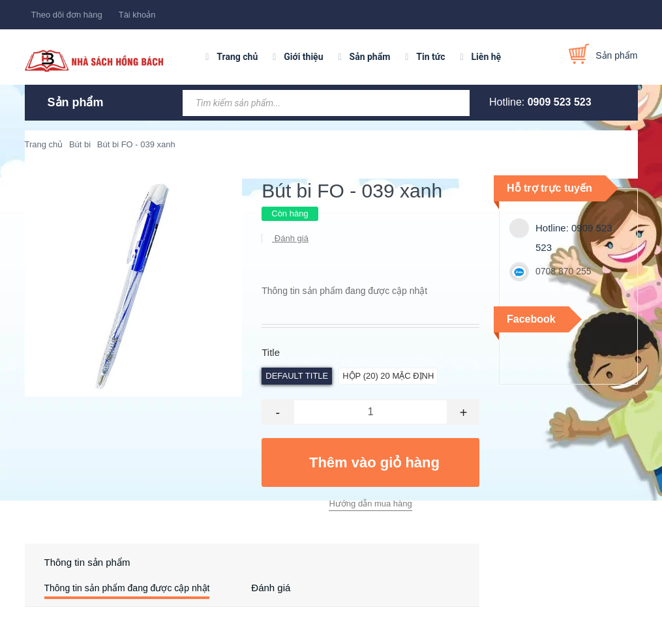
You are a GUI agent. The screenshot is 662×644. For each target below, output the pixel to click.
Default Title (297, 376)
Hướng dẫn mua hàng (370, 504)
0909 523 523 (560, 102)
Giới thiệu (303, 57)
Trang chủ (237, 57)
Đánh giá (290, 238)
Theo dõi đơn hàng (67, 15)
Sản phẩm (370, 57)
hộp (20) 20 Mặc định (388, 376)
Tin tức (430, 57)
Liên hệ (487, 57)
